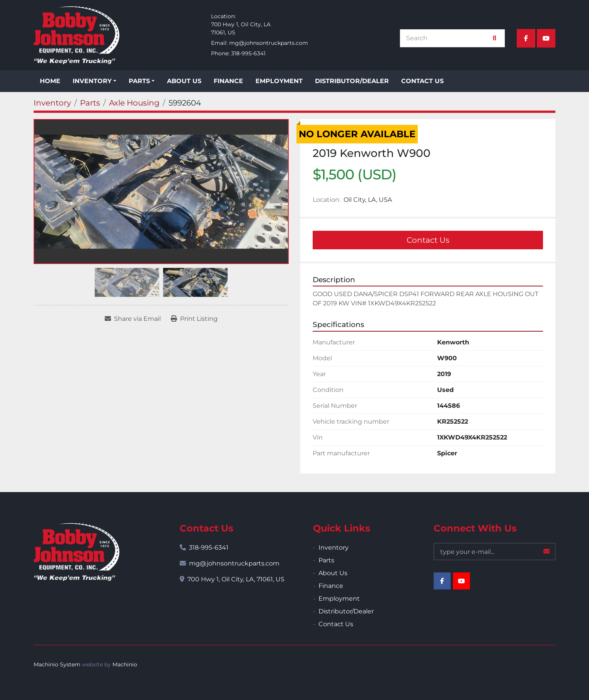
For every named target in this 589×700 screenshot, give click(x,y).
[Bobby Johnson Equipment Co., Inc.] (77, 552)
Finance (228, 81)
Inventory (92, 81)
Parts (139, 81)
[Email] (495, 552)
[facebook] (526, 38)
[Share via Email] (133, 319)
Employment (279, 81)
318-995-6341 (248, 53)
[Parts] (90, 103)
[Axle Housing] (134, 103)
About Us (184, 81)
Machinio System (57, 664)
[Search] (448, 38)
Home (50, 81)
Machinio (125, 664)
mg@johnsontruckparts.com (269, 43)
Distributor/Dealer (352, 81)
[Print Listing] (194, 319)
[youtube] (546, 38)
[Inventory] (52, 103)
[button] (94, 81)
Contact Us (422, 81)
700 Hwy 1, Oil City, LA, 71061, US (236, 579)
